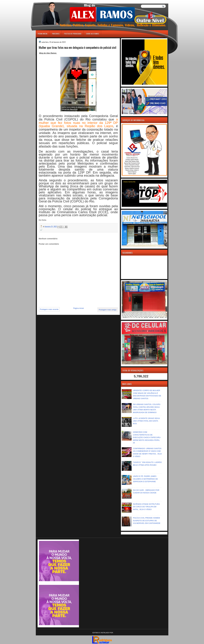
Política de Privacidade (73, 34)
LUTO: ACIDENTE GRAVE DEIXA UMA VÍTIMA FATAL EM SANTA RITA (146, 421)
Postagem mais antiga (108, 310)
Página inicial (43, 34)
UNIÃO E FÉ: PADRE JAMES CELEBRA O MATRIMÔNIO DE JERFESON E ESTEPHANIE (145, 479)
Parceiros (56, 34)
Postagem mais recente (49, 309)
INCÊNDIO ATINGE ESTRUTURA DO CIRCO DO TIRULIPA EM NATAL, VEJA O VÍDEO (146, 507)
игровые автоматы (48, 1)
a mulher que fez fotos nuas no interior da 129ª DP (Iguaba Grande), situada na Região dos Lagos (78, 123)
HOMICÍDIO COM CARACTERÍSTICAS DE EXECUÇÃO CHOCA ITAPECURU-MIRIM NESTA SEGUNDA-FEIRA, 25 (147, 437)
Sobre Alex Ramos (93, 34)
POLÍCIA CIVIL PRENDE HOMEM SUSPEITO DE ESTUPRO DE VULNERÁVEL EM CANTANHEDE (147, 521)
